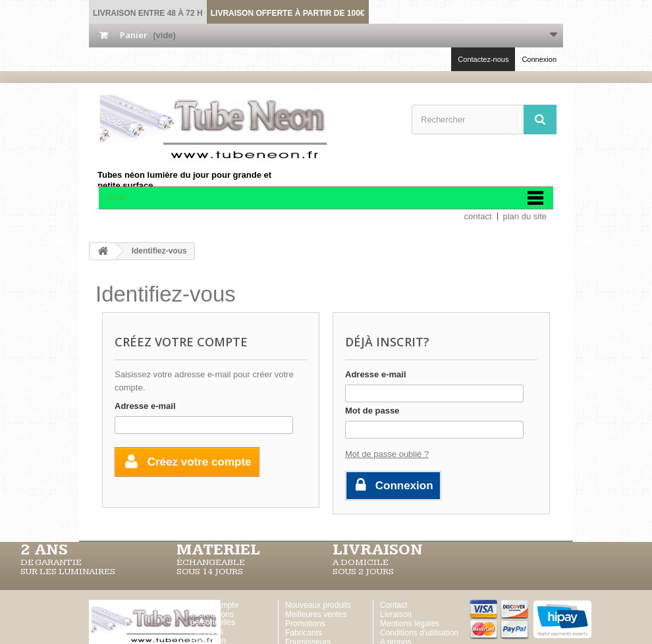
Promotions (305, 624)
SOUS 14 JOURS (210, 572)
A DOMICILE (361, 562)
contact (478, 216)
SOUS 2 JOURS (363, 572)
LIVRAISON (378, 550)
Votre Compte (214, 605)
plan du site (525, 216)
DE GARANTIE (51, 562)
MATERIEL (218, 550)
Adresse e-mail (145, 406)
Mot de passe (372, 411)
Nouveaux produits (318, 605)
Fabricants (304, 633)
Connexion (539, 59)
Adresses (207, 631)
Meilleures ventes (316, 614)
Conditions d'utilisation (419, 633)
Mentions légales (410, 624)
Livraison (396, 614)
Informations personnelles (213, 618)
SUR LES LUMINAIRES (68, 572)
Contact (394, 605)
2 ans (44, 550)
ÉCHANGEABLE (211, 562)
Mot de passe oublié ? (387, 454)
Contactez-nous (483, 59)
